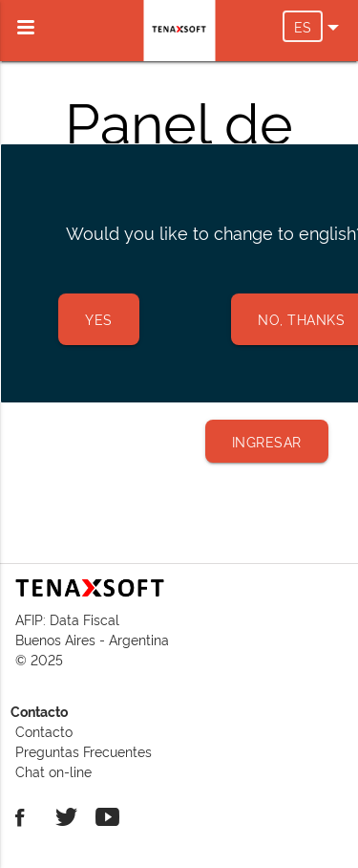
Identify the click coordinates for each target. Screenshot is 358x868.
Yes (99, 319)
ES (308, 26)
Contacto (44, 731)
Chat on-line (53, 771)
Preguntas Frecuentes (84, 751)
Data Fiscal (84, 619)
